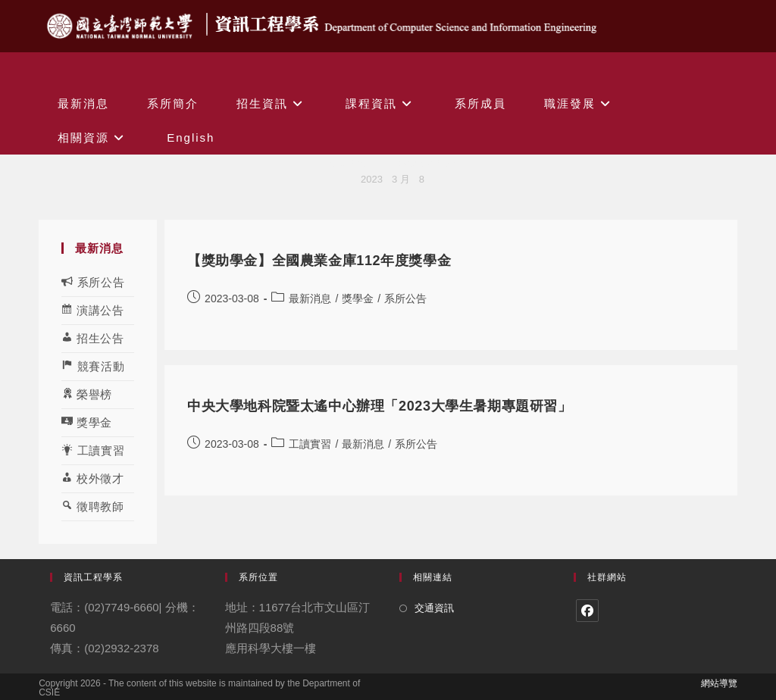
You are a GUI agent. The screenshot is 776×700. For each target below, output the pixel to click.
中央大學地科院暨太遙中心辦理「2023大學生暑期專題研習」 (379, 406)
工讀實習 (310, 444)
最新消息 (310, 298)
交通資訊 (434, 608)
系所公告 (405, 298)
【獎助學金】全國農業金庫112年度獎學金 (319, 261)
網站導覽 (719, 683)
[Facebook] (587, 611)
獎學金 (358, 298)
